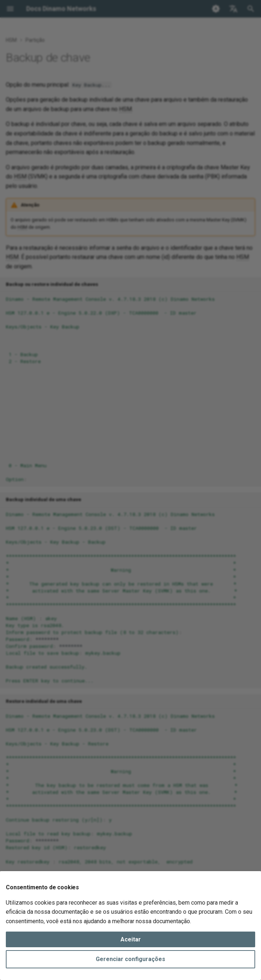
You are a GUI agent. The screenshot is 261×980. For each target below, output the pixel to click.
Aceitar (131, 939)
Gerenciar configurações (130, 959)
